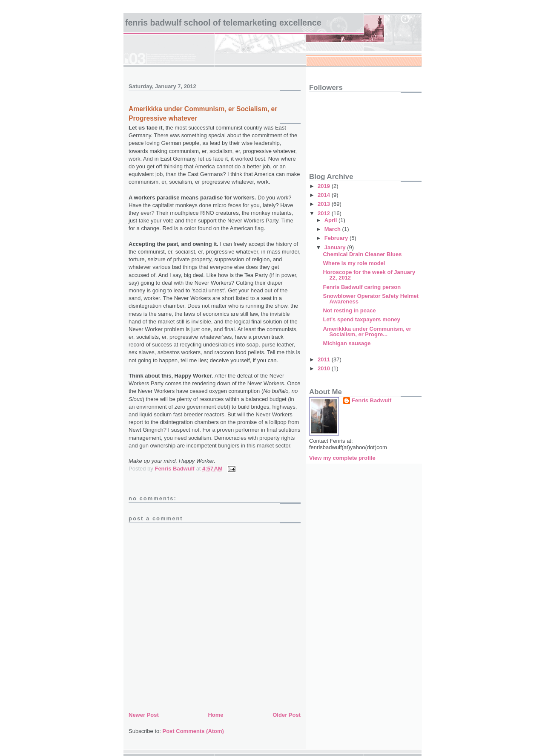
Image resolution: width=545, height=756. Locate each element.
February (337, 238)
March (333, 229)
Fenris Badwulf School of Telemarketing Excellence (223, 23)
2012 (325, 213)
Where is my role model (354, 263)
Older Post (287, 715)
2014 (325, 195)
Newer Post (144, 715)
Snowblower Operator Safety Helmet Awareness (371, 299)
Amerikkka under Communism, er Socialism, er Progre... (367, 332)
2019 (325, 186)
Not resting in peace (349, 310)
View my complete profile (342, 458)
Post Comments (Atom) (193, 731)
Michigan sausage (347, 343)
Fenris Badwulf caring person (362, 287)
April (331, 220)
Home (215, 715)
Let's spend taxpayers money (361, 319)
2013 (325, 204)
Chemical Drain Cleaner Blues (362, 254)
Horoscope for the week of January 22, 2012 (369, 275)
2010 (325, 368)
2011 (325, 359)
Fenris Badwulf (371, 400)
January (336, 247)
